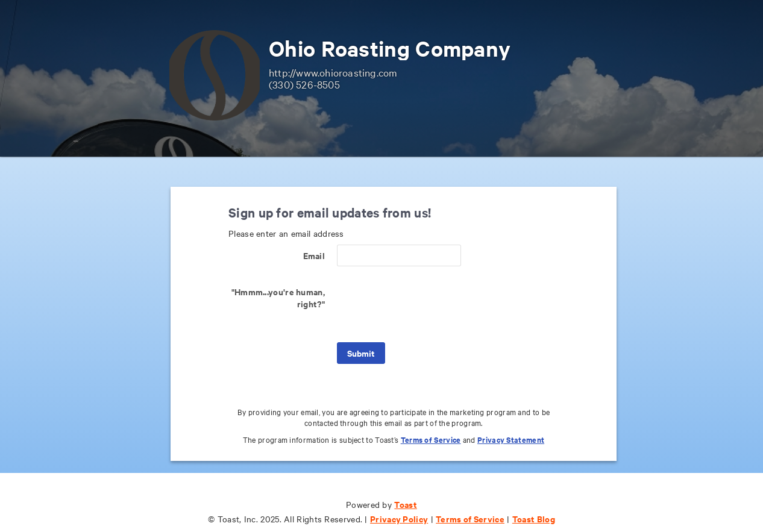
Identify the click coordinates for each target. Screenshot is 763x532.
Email (314, 255)
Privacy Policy (399, 518)
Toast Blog (534, 518)
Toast (406, 504)
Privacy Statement (511, 440)
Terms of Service (431, 440)
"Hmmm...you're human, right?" (278, 297)
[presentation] (429, 304)
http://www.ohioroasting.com (333, 72)
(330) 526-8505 (304, 84)
